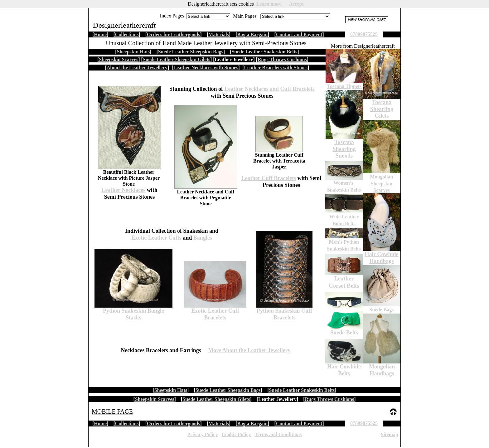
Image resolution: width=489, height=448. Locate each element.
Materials (219, 424)
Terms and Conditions (278, 434)
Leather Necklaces (123, 190)
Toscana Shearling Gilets (382, 109)
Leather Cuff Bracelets (269, 178)
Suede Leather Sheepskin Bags (228, 390)
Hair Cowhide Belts (344, 370)
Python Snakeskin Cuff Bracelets (284, 314)
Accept (296, 4)
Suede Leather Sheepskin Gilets (216, 399)
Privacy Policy (202, 434)
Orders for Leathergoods (173, 424)
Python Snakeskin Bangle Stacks (133, 314)
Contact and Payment (299, 424)
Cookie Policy (236, 434)
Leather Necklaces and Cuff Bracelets (269, 89)
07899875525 (364, 423)
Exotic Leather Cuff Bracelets (215, 314)
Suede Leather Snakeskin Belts (302, 390)
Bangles (203, 238)
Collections (127, 424)
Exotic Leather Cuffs (156, 238)
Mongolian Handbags (382, 370)
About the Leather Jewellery (137, 68)
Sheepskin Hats (171, 390)
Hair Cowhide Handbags (381, 258)
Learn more (269, 4)
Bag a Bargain (252, 424)
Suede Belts (344, 333)
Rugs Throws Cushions (330, 399)
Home (100, 424)
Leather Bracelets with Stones (276, 68)
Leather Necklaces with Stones (206, 68)
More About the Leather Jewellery (249, 350)
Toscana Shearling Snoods (344, 149)
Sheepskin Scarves (155, 399)
